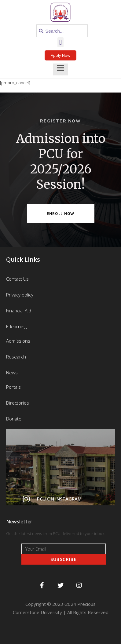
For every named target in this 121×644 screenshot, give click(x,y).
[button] (60, 42)
